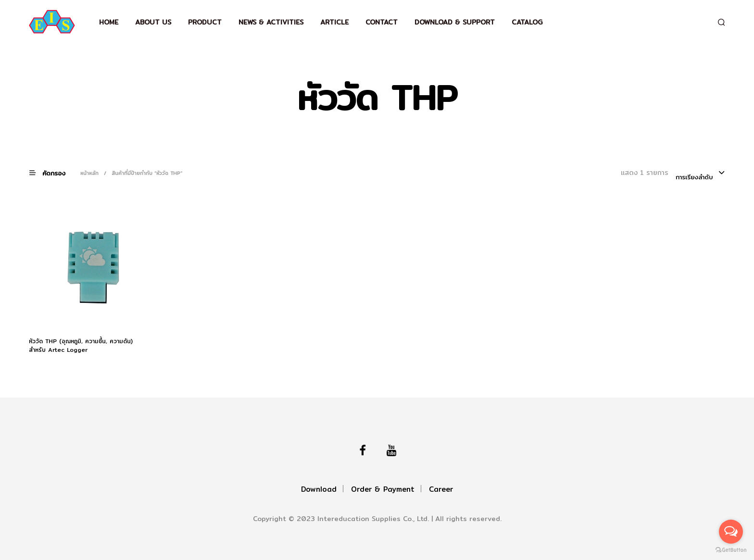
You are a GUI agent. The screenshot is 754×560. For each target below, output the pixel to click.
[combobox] (700, 174)
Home (109, 22)
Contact (382, 22)
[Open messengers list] (731, 532)
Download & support (455, 22)
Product (205, 22)
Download (319, 489)
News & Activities (271, 22)
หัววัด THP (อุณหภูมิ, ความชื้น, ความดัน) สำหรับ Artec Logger (81, 346)
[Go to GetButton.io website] (731, 550)
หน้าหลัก (89, 173)
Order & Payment (383, 489)
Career (441, 489)
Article (334, 22)
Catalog (527, 22)
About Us (153, 22)
